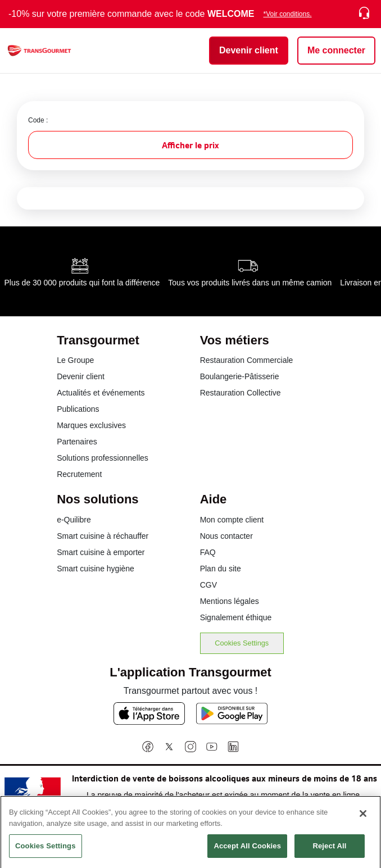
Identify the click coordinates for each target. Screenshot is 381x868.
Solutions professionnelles (103, 458)
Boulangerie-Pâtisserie (240, 376)
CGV (208, 585)
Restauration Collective (241, 393)
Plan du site (221, 569)
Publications (78, 409)
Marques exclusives (91, 425)
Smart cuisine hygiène (96, 569)
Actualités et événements (101, 393)
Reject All (329, 851)
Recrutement (79, 474)
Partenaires (77, 442)
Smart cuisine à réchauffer (103, 536)
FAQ (208, 552)
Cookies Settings (242, 643)
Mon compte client (232, 520)
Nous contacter (226, 536)
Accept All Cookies (247, 851)
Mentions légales (230, 601)
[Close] (363, 819)
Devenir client (81, 376)
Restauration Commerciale (247, 360)
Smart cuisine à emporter (101, 552)
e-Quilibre (74, 520)
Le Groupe (75, 360)
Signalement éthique (236, 617)
